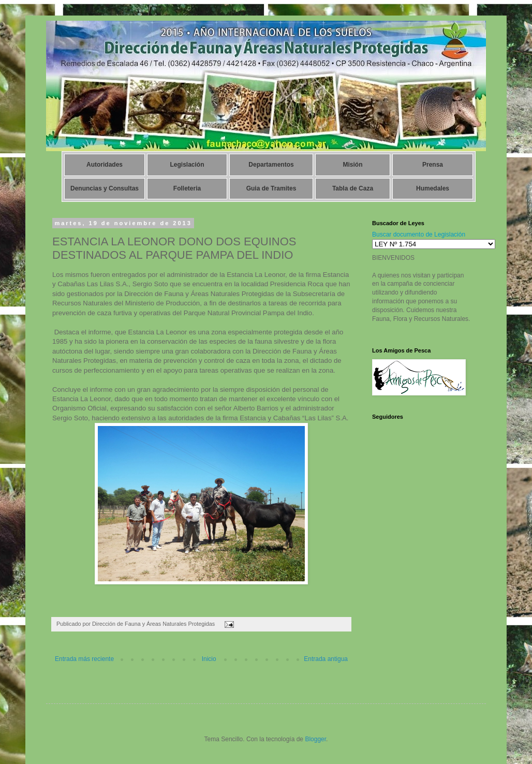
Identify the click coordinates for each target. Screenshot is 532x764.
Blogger (315, 739)
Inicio (209, 659)
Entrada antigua (326, 659)
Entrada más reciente (84, 659)
